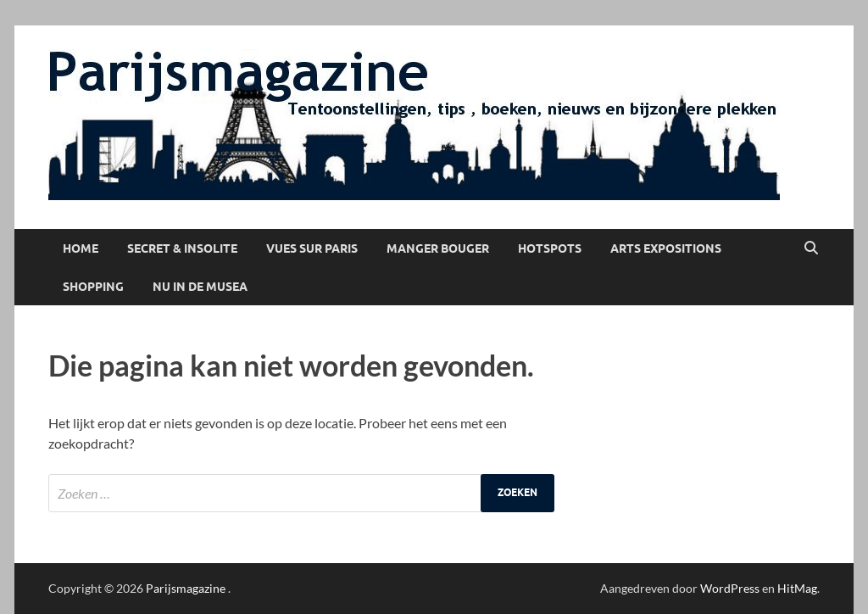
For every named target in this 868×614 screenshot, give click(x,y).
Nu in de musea (200, 287)
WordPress (730, 588)
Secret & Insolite (182, 248)
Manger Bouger (438, 248)
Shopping (93, 287)
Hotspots (550, 248)
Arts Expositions (666, 248)
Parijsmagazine (186, 588)
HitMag (797, 588)
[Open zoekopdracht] (811, 248)
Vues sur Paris (312, 248)
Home (81, 248)
